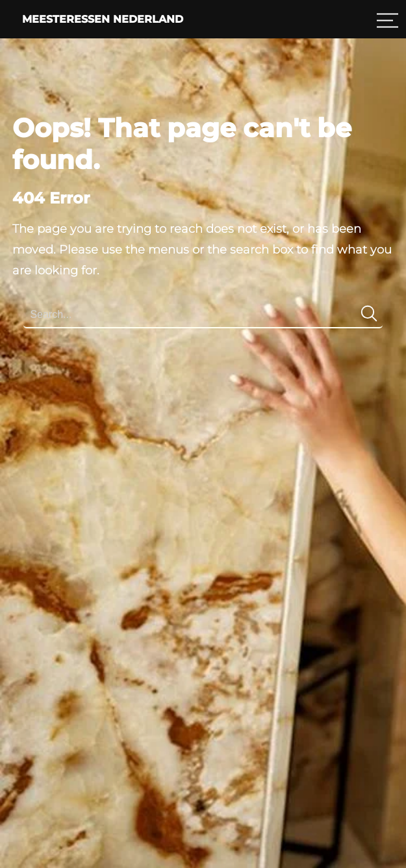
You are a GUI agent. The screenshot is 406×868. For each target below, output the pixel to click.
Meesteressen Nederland (103, 19)
